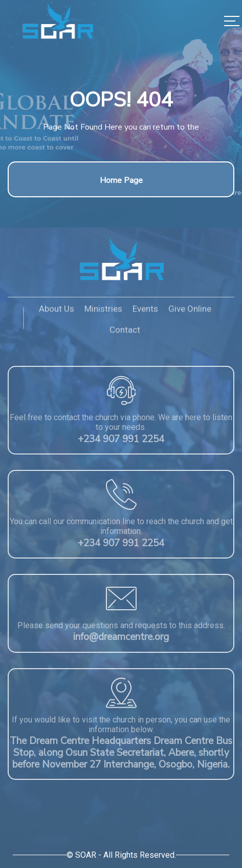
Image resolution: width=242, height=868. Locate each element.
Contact (125, 332)
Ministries (103, 311)
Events (145, 311)
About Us (57, 311)
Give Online (190, 311)
